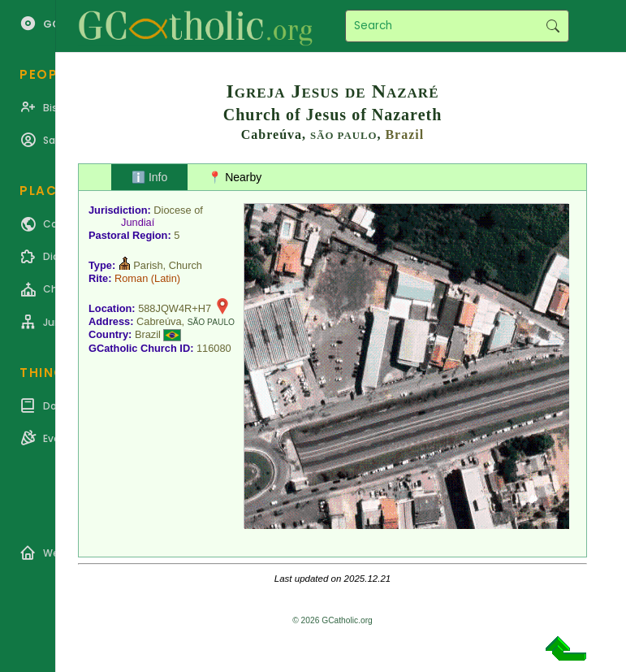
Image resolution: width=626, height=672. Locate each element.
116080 (214, 348)
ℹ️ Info (149, 177)
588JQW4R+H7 (175, 308)
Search (553, 26)
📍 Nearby (235, 177)
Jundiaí (138, 222)
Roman (131, 278)
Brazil (404, 134)
